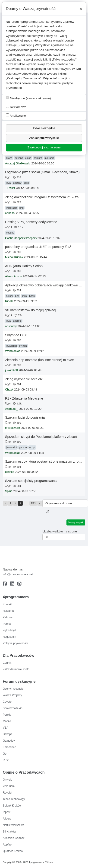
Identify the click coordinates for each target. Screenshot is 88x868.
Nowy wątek (76, 522)
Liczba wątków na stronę (60, 531)
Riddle (9, 301)
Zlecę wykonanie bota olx (24, 379)
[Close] (81, 9)
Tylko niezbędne (44, 128)
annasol (10, 213)
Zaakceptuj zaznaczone (44, 147)
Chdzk (9, 390)
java (8, 183)
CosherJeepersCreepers (21, 238)
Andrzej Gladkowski (18, 163)
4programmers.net (33, 22)
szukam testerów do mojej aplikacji (31, 310)
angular (17, 183)
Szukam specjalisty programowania (31, 481)
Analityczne (16, 115)
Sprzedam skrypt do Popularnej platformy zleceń (41, 437)
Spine (9, 491)
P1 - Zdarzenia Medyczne (24, 398)
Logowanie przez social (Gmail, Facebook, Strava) (42, 172)
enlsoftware (13, 428)
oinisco (10, 472)
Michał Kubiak (14, 257)
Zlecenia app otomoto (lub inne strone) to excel (40, 360)
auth (26, 183)
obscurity (11, 326)
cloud (28, 158)
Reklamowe (16, 107)
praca (9, 158)
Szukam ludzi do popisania (25, 417)
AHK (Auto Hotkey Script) (24, 266)
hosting (10, 233)
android (17, 321)
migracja (49, 158)
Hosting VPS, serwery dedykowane (31, 222)
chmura (38, 158)
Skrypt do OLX (16, 335)
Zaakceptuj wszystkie (44, 138)
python (23, 346)
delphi (9, 296)
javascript (11, 346)
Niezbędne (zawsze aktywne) (28, 98)
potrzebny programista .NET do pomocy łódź (38, 247)
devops (19, 158)
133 (33, 503)
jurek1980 (11, 370)
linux (24, 296)
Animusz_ (11, 409)
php (22, 208)
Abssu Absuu (14, 276)
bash (32, 296)
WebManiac (13, 351)
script (32, 447)
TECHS (10, 188)
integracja (12, 208)
